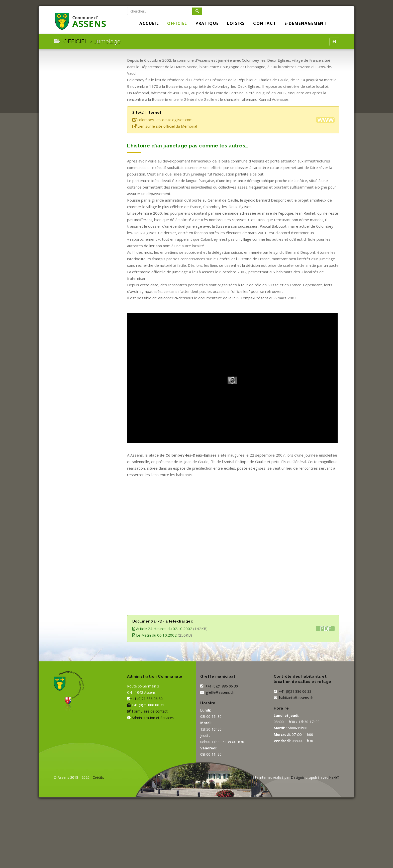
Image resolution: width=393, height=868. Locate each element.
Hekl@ (334, 777)
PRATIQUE (207, 23)
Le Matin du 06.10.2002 (155, 635)
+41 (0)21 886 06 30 (146, 699)
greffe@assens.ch (220, 692)
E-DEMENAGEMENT (306, 23)
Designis (298, 777)
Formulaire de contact (150, 711)
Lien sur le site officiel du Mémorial (165, 126)
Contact (265, 23)
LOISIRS (236, 23)
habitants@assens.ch (296, 698)
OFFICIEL (177, 23)
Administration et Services (153, 718)
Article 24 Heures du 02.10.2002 (162, 629)
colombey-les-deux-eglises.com (163, 120)
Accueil (149, 23)
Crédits (98, 777)
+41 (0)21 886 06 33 (294, 691)
